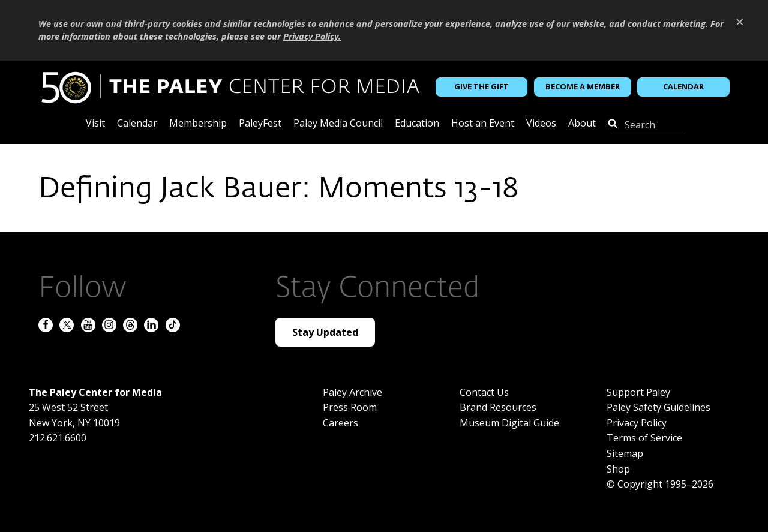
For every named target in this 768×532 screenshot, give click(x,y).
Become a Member (583, 86)
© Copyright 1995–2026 (660, 484)
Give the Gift (481, 86)
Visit (95, 124)
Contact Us (484, 392)
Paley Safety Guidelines (658, 407)
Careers (340, 423)
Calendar (683, 86)
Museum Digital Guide (509, 423)
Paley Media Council (338, 124)
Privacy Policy (637, 423)
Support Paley (638, 392)
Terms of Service (644, 438)
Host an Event (483, 124)
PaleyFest (260, 124)
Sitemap (625, 453)
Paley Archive (352, 392)
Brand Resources (498, 407)
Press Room (350, 407)
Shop (618, 469)
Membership (198, 124)
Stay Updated (325, 332)
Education (417, 124)
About (582, 124)
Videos (541, 124)
